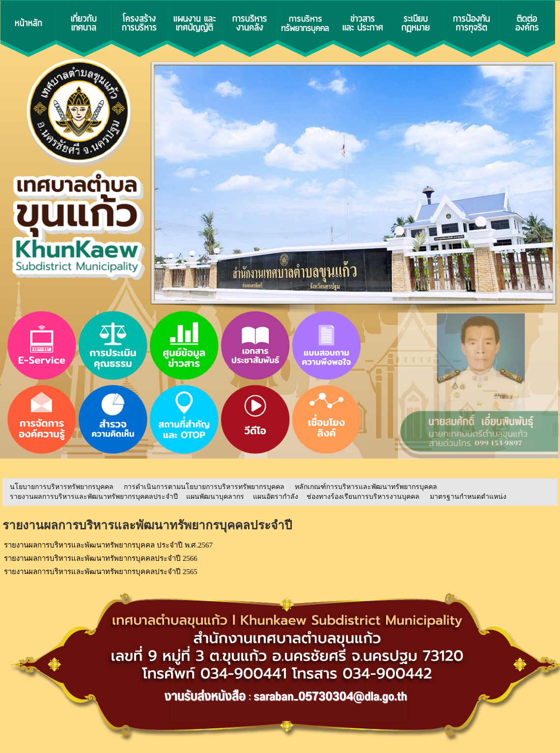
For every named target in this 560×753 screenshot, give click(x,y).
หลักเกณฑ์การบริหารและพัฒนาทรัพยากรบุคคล (366, 487)
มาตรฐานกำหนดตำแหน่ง (469, 497)
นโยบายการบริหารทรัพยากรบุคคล (62, 487)
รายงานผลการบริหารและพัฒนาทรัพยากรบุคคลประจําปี (94, 497)
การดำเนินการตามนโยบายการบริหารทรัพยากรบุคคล (204, 487)
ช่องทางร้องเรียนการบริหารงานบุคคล (364, 497)
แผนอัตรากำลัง (276, 497)
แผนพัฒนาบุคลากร (215, 497)
